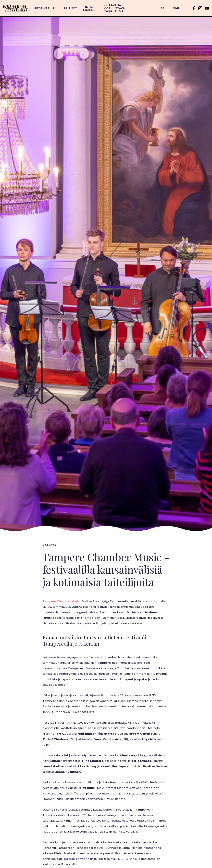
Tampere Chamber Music (61, 601)
